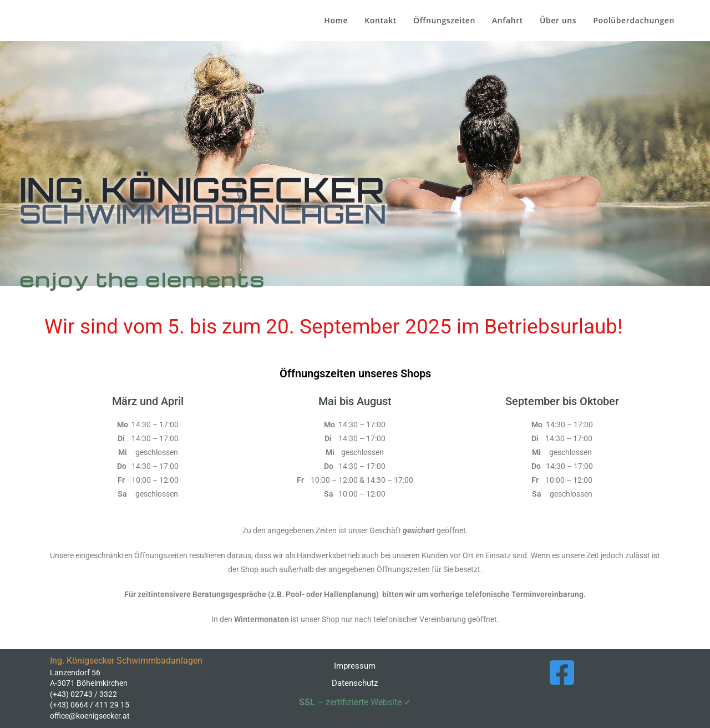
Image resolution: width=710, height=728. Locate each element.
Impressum (355, 666)
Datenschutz (355, 683)
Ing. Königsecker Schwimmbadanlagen (40, 23)
